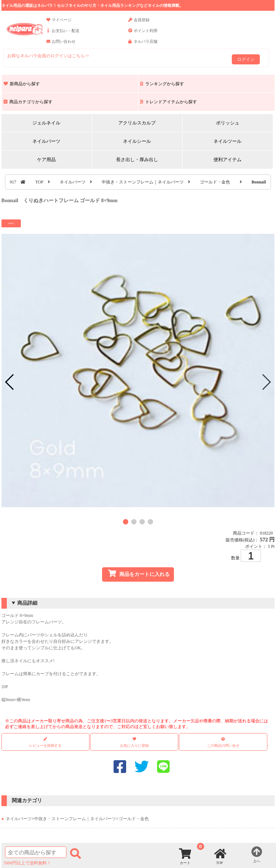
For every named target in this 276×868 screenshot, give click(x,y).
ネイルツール (227, 141)
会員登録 (139, 23)
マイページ (59, 23)
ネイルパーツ (46, 141)
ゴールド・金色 (215, 182)
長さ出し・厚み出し (137, 160)
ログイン (246, 59)
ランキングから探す (162, 84)
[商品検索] (36, 852)
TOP (39, 182)
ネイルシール (137, 141)
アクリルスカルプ (137, 123)
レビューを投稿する (45, 742)
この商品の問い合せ (223, 746)
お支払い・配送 (63, 34)
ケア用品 (46, 160)
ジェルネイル (46, 123)
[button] (126, 522)
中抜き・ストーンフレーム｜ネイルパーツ (143, 182)
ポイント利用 (143, 34)
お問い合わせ (61, 45)
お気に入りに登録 (134, 746)
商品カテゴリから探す (28, 102)
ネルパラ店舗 (143, 45)
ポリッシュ (228, 123)
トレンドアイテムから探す (169, 102)
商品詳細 (27, 603)
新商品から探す (22, 84)
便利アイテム (227, 160)
